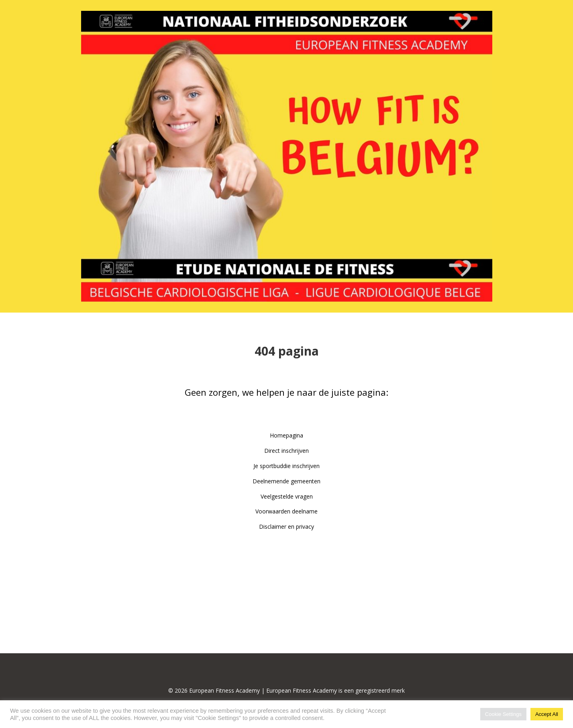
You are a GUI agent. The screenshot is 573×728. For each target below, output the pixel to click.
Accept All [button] (547, 714)
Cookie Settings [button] (503, 714)
